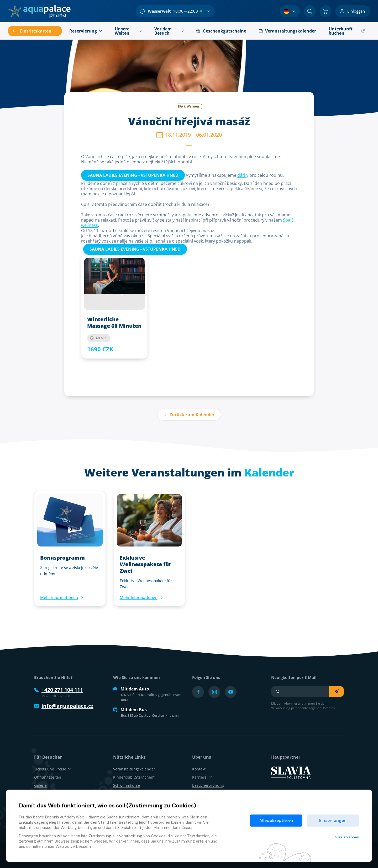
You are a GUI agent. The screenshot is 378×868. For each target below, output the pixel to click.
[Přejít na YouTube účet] (231, 692)
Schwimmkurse (127, 785)
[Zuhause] (39, 11)
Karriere (202, 777)
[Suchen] (310, 11)
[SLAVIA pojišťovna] (291, 772)
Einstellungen (333, 820)
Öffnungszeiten (48, 777)
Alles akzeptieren (276, 820)
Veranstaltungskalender (134, 769)
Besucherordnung (208, 785)
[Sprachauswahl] (290, 11)
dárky (243, 175)
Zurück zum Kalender (189, 415)
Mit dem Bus (130, 710)
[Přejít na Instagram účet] (214, 692)
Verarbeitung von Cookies (142, 836)
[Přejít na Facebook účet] (198, 692)
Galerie (40, 785)
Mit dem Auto (131, 689)
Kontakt (199, 769)
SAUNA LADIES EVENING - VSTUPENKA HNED (133, 175)
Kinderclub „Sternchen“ (134, 777)
